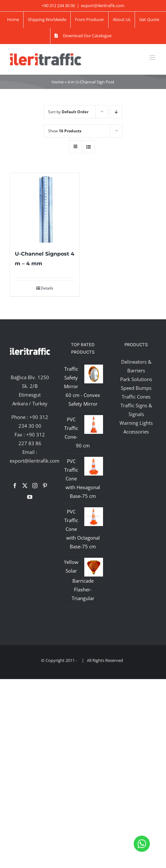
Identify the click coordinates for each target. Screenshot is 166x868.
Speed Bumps (136, 388)
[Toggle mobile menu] (153, 57)
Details (47, 288)
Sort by (68, 112)
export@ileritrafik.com (103, 5)
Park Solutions (136, 379)
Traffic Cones (136, 397)
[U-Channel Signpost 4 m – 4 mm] (45, 208)
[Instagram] (35, 486)
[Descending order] (116, 112)
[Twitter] (25, 486)
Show (65, 131)
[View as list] (88, 147)
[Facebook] (15, 486)
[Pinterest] (45, 486)
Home (58, 82)
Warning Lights (136, 423)
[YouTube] (30, 497)
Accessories (136, 432)
